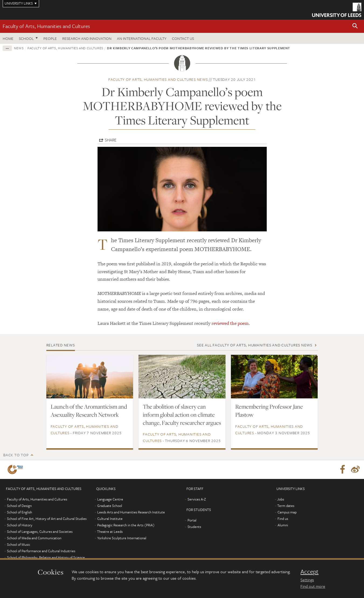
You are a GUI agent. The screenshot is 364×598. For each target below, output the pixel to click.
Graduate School (110, 506)
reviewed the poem (230, 323)
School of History (20, 525)
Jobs (281, 499)
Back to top (16, 455)
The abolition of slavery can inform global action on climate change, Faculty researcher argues (182, 415)
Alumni (283, 525)
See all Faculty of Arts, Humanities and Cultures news (255, 345)
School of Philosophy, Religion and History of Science (46, 557)
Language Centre (110, 499)
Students (194, 527)
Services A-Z (197, 499)
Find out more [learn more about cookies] (313, 586)
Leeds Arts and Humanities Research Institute (131, 512)
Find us (283, 519)
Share (111, 140)
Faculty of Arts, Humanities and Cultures (46, 26)
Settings (307, 580)
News (19, 48)
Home (8, 38)
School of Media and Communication (34, 538)
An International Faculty (142, 38)
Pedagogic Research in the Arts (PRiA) (126, 525)
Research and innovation (87, 38)
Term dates (286, 506)
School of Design (19, 506)
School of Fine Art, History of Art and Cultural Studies (47, 519)
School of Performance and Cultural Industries (41, 551)
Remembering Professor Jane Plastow (269, 411)
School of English (20, 512)
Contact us (183, 38)
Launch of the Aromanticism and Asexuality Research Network (89, 411)
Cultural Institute (110, 519)
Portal (192, 520)
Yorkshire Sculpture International (122, 538)
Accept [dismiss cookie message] (309, 572)
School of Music (19, 544)
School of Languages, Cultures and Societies (40, 531)
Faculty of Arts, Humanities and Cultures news (158, 79)
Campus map (287, 512)
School (26, 38)
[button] (355, 26)
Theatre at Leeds (110, 531)
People (50, 38)
